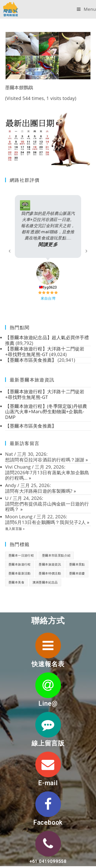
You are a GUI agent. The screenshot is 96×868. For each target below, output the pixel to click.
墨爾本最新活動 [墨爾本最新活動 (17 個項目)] (20, 573)
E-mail (48, 783)
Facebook (48, 822)
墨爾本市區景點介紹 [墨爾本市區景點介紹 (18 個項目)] (56, 555)
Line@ (48, 704)
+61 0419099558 (48, 861)
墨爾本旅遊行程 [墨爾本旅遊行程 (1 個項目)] (20, 564)
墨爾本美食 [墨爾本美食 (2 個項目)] (16, 582)
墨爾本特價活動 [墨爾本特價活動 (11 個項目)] (50, 573)
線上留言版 (48, 743)
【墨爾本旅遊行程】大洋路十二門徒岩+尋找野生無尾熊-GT (45, 394)
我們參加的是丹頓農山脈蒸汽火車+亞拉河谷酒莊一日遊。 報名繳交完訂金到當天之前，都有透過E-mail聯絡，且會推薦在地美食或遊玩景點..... (48, 229)
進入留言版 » (15, 529)
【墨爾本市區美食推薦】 (31, 426)
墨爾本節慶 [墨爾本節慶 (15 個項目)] (77, 573)
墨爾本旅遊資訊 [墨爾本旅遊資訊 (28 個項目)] (50, 564)
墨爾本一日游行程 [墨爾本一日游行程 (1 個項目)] (21, 555)
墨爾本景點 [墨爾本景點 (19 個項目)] (77, 564)
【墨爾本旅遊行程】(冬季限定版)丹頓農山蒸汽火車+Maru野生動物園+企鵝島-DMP (46, 412)
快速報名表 (48, 664)
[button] (10, 251)
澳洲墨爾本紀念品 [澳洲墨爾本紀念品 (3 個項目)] (45, 582)
